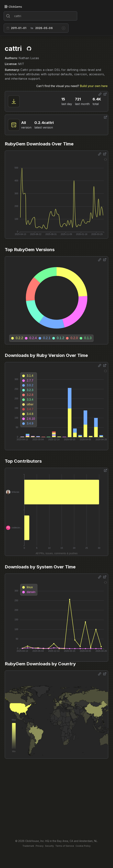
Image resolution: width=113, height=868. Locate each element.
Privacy (40, 846)
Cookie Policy (83, 846)
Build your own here (94, 86)
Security (49, 846)
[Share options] (100, 94)
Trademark (28, 846)
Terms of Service (65, 846)
